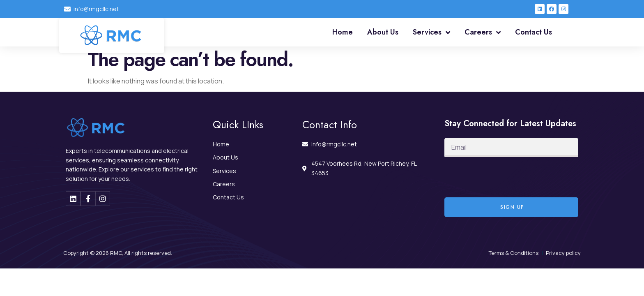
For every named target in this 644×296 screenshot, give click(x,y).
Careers (483, 32)
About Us (383, 32)
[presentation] (507, 177)
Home (343, 32)
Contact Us (534, 32)
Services (431, 32)
